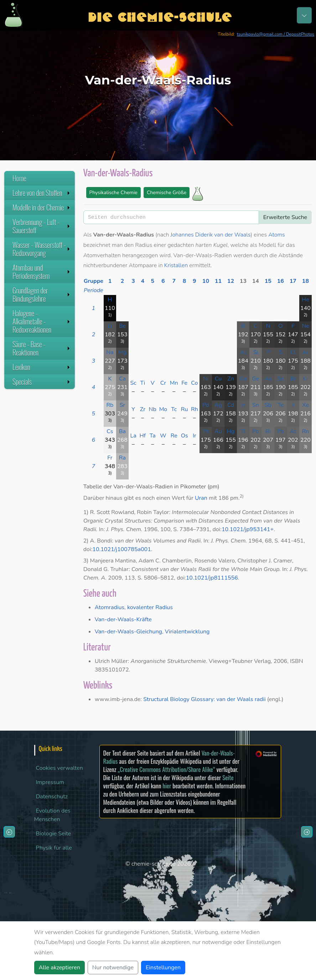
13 (243, 281)
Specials (42, 382)
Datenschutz (52, 797)
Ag (218, 405)
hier (167, 786)
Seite (228, 777)
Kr (306, 379)
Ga (243, 379)
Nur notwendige (113, 968)
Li (110, 326)
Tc (174, 409)
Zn (231, 379)
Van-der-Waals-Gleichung (128, 632)
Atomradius (110, 607)
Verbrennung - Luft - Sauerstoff (42, 226)
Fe (184, 383)
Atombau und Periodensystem (42, 272)
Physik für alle (54, 848)
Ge (255, 379)
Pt (206, 431)
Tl (243, 431)
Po (281, 431)
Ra (122, 458)
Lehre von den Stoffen (42, 193)
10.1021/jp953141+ (248, 529)
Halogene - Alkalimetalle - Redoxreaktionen (42, 321)
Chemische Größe (167, 193)
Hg (231, 431)
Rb (110, 405)
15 (268, 281)
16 (281, 281)
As (268, 379)
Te (281, 405)
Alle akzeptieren (59, 968)
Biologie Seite (54, 834)
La (133, 436)
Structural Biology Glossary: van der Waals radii (204, 699)
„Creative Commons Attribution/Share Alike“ (166, 769)
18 (305, 281)
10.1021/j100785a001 (121, 549)
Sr (123, 405)
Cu (218, 379)
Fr (110, 458)
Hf (143, 436)
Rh (195, 409)
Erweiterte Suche (285, 217)
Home (19, 178)
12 (231, 281)
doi (216, 529)
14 (256, 281)
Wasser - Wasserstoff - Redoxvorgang (42, 249)
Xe (305, 405)
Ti (143, 383)
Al (243, 352)
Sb (268, 405)
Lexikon (42, 367)
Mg (122, 352)
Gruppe (94, 281)
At (293, 431)
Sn (256, 405)
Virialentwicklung (187, 632)
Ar (305, 352)
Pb (256, 431)
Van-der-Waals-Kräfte (123, 619)
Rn (306, 431)
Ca (122, 379)
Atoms (277, 235)
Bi (268, 431)
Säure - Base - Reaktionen (42, 348)
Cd (231, 405)
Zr (143, 409)
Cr (163, 383)
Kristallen (176, 265)
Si (256, 352)
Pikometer (193, 487)
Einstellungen (163, 968)
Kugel (220, 245)
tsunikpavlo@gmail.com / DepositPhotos (276, 34)
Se (280, 379)
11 (218, 281)
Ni (206, 379)
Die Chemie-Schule (160, 15)
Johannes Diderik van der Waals (211, 235)
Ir (195, 436)
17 (293, 281)
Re (174, 436)
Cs (110, 431)
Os (185, 436)
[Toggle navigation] (304, 15)
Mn (174, 383)
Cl (293, 352)
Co (194, 383)
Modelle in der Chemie (42, 207)
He (305, 300)
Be (122, 326)
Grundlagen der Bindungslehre (42, 294)
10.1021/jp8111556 (212, 578)
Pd (206, 405)
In (243, 405)
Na (110, 352)
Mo (163, 409)
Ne (305, 326)
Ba (122, 431)
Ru (185, 409)
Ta (153, 436)
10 (206, 281)
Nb (153, 409)
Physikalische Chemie (113, 193)
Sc (133, 383)
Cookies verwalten (59, 768)
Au (218, 431)
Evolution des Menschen (52, 815)
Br (293, 379)
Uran (201, 498)
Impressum (50, 782)
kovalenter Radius (150, 607)
